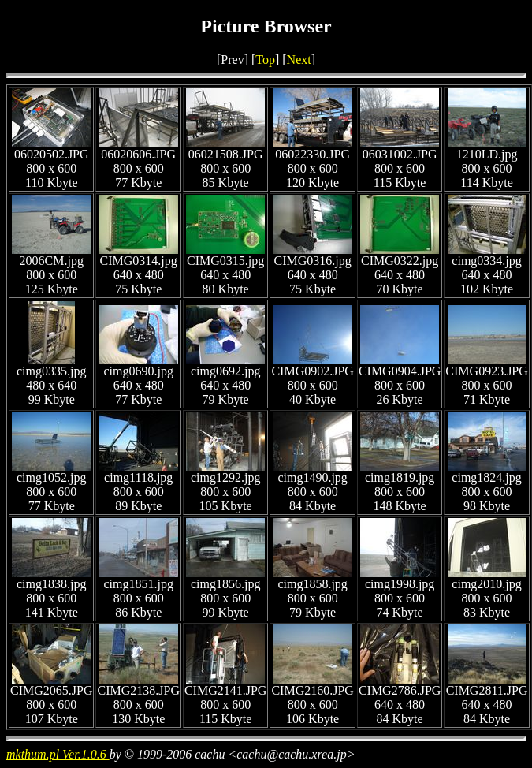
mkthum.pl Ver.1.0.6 (58, 754)
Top (265, 60)
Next (299, 60)
